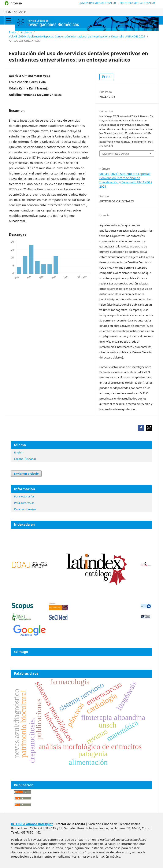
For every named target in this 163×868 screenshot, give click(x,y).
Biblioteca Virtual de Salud (137, 3)
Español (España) (25, 459)
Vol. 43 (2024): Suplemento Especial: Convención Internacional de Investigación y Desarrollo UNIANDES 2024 (77, 36)
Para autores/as (24, 503)
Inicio (12, 32)
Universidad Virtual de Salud (97, 3)
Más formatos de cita (116, 154)
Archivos (26, 32)
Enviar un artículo (26, 474)
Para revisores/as (25, 509)
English (19, 452)
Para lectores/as (24, 496)
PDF (108, 77)
